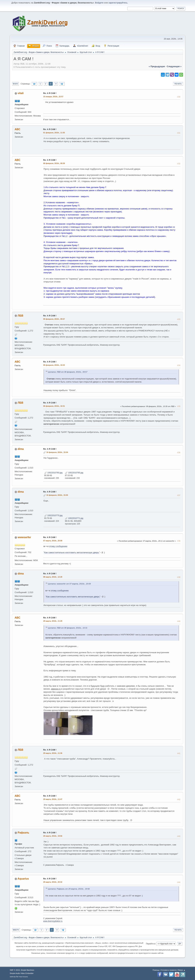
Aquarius (23, 879)
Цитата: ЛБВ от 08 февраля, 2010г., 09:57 (68, 372)
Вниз (15, 84)
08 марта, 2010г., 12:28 (53, 577)
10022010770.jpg (53, 515)
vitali (21, 93)
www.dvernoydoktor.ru (53, 921)
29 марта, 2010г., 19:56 (53, 836)
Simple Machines (27, 970)
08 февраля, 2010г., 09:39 (54, 163)
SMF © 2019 (15, 970)
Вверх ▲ (182, 970)
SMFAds (13, 977)
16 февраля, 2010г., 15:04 (57, 452)
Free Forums (23, 977)
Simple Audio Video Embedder (22, 973)
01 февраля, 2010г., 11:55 (54, 133)
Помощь (156, 970)
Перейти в (151, 944)
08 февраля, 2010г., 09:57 (54, 319)
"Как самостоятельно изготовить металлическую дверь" (72, 552)
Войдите (99, 3)
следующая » (174, 66)
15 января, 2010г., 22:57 (53, 97)
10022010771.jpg (74, 518)
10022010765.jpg (74, 473)
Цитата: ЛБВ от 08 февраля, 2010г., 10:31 (68, 628)
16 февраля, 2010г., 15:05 (57, 495)
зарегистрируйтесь (118, 3)
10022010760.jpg (53, 473)
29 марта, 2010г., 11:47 (53, 799)
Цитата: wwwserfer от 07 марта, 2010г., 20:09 (69, 584)
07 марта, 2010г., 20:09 (53, 541)
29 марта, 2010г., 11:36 (53, 753)
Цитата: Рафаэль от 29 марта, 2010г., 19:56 (69, 889)
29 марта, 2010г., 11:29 (53, 621)
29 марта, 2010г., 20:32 (53, 882)
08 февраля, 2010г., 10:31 (54, 406)
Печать (178, 84)
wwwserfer (24, 537)
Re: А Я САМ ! (50, 93)
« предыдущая (157, 66)
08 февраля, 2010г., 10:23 (54, 365)
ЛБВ (20, 316)
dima (21, 449)
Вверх (16, 930)
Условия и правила (169, 970)
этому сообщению (58, 546)
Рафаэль (23, 833)
